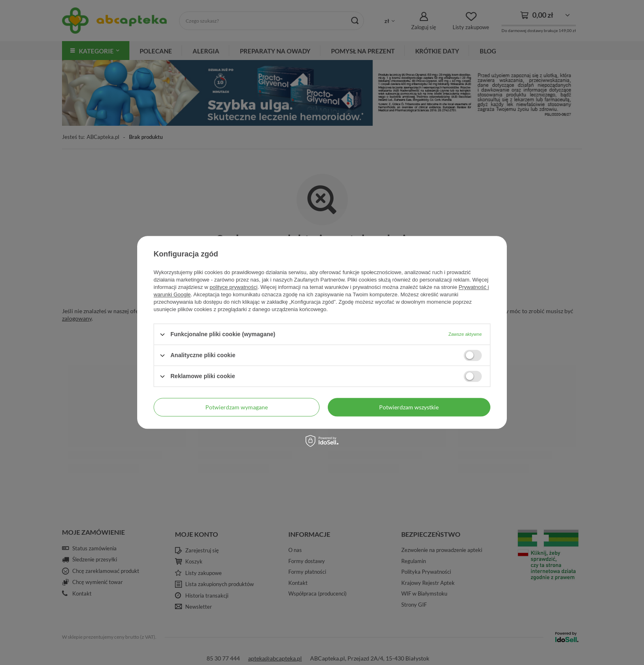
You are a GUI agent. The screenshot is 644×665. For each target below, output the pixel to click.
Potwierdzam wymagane (237, 407)
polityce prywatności (234, 287)
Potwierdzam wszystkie (409, 407)
